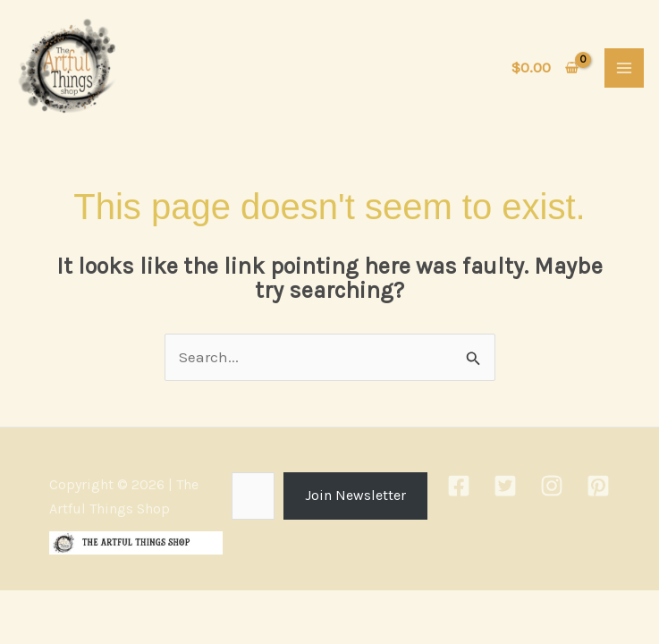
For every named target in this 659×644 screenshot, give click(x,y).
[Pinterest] (598, 490)
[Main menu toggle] (624, 70)
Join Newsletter (355, 500)
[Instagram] (552, 490)
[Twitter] (505, 490)
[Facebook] (459, 490)
